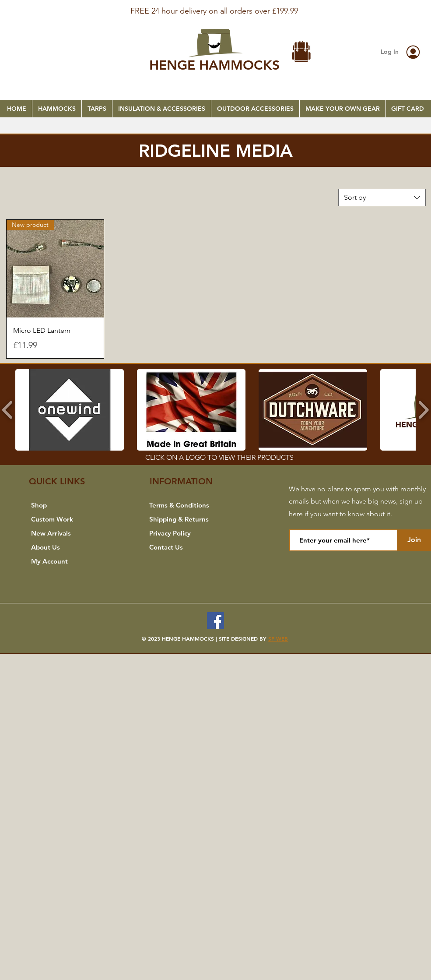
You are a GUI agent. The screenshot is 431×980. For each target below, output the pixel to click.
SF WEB (278, 638)
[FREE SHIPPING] (216, 5)
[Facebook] (215, 621)
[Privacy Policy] (189, 533)
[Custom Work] (71, 519)
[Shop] (71, 505)
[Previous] (49, 14)
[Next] (382, 14)
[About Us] (71, 547)
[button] (301, 52)
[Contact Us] (189, 547)
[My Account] (71, 561)
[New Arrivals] (71, 533)
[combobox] (382, 197)
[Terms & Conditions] (189, 505)
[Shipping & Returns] (189, 519)
